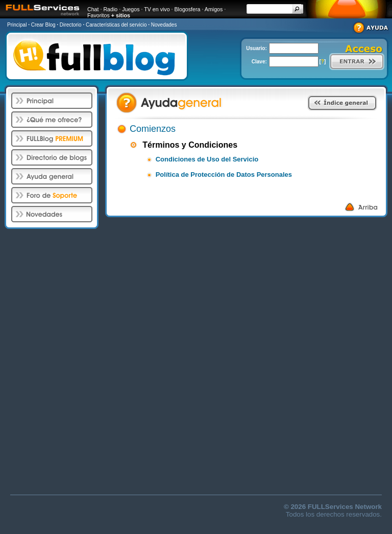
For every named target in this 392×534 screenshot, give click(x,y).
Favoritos (99, 15)
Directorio (71, 25)
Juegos (131, 9)
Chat (93, 9)
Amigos (214, 9)
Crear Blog (43, 25)
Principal (17, 25)
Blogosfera (188, 9)
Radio (110, 9)
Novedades (164, 25)
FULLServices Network (345, 507)
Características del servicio (116, 25)
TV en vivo (157, 9)
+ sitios (121, 15)
